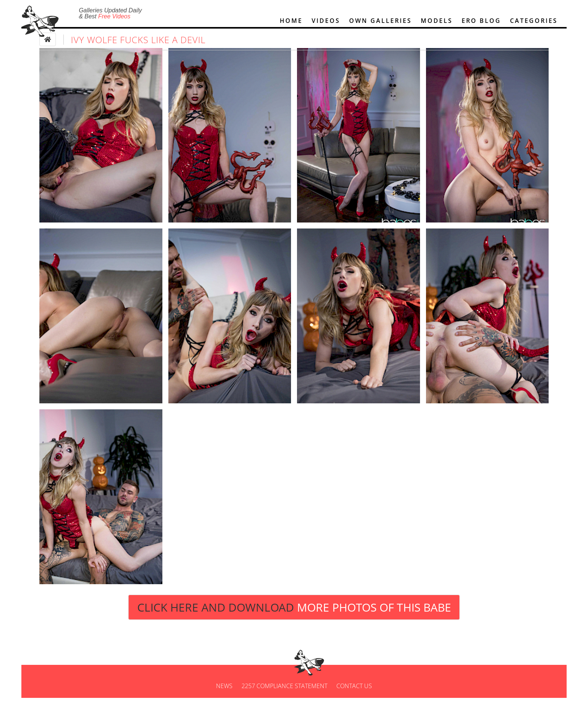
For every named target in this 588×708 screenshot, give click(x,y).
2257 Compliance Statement (284, 696)
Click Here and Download (294, 617)
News (224, 696)
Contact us (354, 696)
